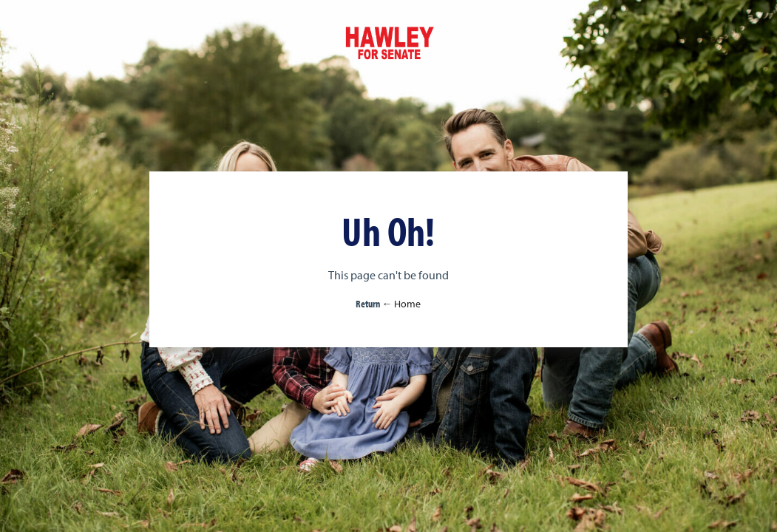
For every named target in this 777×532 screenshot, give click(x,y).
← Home (401, 304)
